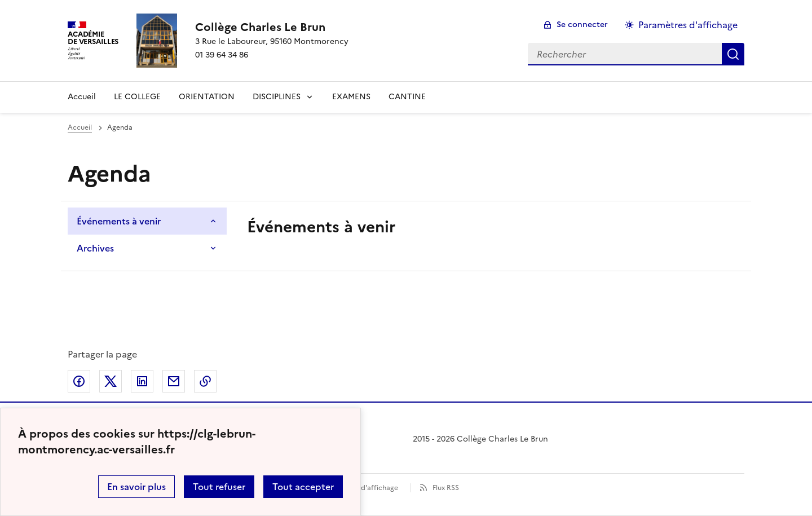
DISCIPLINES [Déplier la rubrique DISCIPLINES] (277, 97)
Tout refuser (219, 487)
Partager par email (174, 381)
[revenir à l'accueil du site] (272, 27)
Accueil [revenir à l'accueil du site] (82, 97)
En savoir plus (136, 487)
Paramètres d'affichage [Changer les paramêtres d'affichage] (688, 25)
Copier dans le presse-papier (205, 381)
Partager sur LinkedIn (142, 381)
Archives (95, 248)
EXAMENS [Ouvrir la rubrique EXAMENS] (351, 97)
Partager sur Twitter (111, 381)
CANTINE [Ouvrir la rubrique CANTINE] (407, 97)
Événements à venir (119, 221)
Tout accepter (303, 487)
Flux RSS (446, 488)
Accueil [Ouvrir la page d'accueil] (80, 127)
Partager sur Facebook (79, 381)
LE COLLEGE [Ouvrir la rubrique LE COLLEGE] (137, 97)
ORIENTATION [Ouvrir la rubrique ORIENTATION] (207, 97)
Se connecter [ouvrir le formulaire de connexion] (582, 25)
